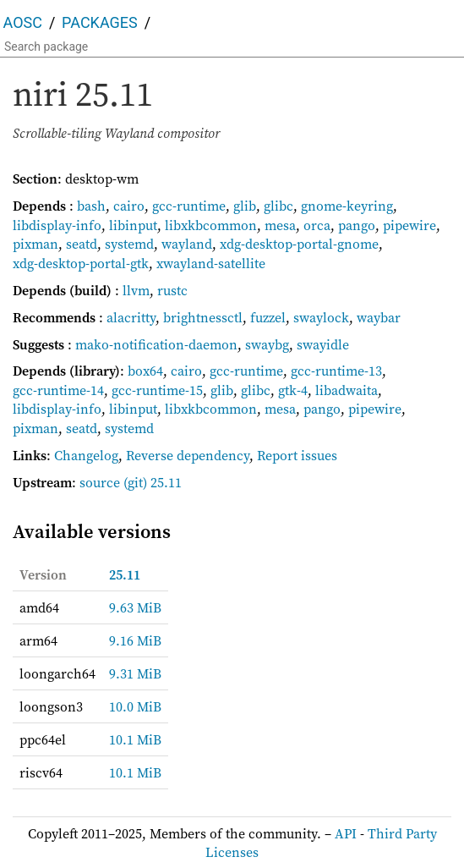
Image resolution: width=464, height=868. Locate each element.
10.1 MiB (135, 739)
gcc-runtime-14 (58, 390)
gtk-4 (293, 390)
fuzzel (268, 317)
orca (317, 225)
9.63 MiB (135, 607)
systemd (129, 244)
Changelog (86, 455)
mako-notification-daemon (156, 344)
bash (91, 206)
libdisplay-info (57, 225)
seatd (82, 244)
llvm (136, 290)
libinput (133, 225)
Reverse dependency (188, 455)
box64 (145, 371)
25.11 (125, 574)
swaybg (267, 344)
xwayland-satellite (211, 263)
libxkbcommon (211, 225)
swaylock (321, 317)
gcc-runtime (189, 206)
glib (245, 206)
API (346, 833)
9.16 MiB (135, 640)
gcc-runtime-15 (157, 390)
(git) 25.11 (153, 482)
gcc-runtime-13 (336, 371)
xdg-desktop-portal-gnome (299, 244)
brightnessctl (203, 317)
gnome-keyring (347, 206)
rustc (172, 290)
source (100, 482)
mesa (280, 225)
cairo (129, 206)
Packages (100, 22)
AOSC (23, 22)
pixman (35, 244)
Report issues (297, 455)
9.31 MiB (135, 673)
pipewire (409, 225)
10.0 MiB (135, 706)
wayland (187, 244)
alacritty (131, 317)
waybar (379, 317)
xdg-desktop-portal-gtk (81, 263)
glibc (278, 206)
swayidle (323, 344)
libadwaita (347, 390)
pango (357, 225)
